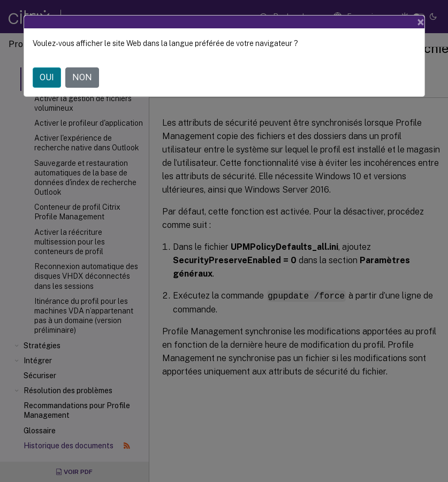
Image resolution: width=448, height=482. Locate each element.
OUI (47, 77)
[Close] (421, 22)
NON (82, 77)
